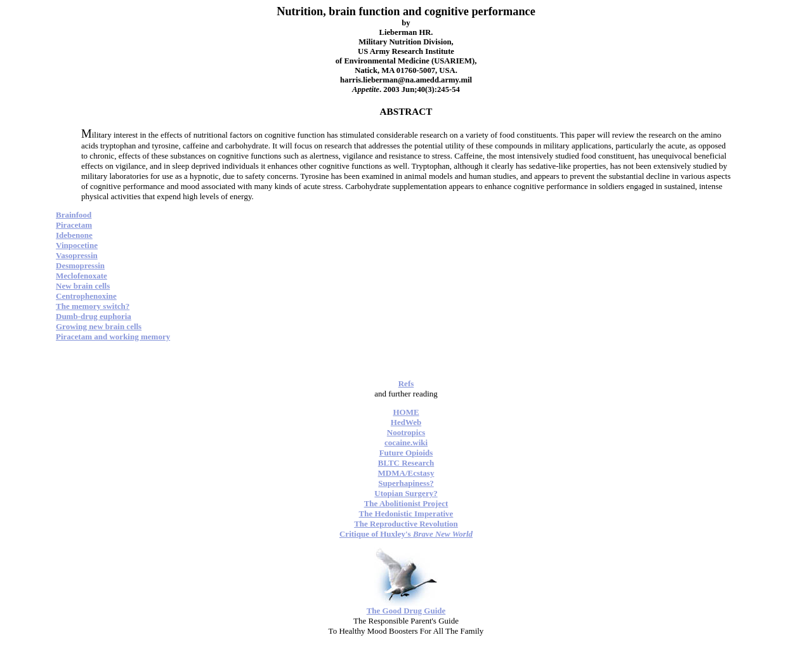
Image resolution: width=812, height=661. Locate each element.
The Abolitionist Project (406, 503)
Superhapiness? (406, 483)
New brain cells (83, 286)
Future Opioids (406, 453)
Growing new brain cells (99, 326)
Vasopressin (77, 255)
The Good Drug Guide (406, 611)
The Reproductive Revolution (406, 524)
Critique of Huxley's (406, 534)
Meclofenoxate (82, 276)
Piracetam (74, 225)
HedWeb (406, 422)
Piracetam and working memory (113, 337)
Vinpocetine (77, 245)
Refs (406, 383)
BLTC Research (406, 463)
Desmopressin (80, 265)
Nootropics (406, 432)
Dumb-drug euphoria (94, 316)
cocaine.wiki (406, 442)
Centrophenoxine (86, 296)
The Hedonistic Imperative (406, 514)
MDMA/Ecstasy (406, 473)
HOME (406, 412)
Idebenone (74, 235)
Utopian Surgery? (406, 493)
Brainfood (74, 215)
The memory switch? (93, 306)
